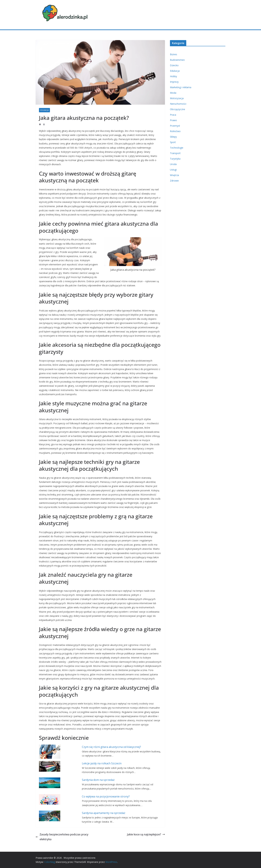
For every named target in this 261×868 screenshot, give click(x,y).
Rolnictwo (175, 131)
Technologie (177, 148)
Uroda (173, 164)
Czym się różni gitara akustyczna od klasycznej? (111, 747)
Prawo (173, 120)
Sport (173, 142)
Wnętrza (174, 175)
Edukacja (44, 110)
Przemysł (175, 126)
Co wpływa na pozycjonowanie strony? (106, 796)
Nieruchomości (178, 104)
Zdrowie (174, 181)
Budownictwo (177, 60)
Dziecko (174, 65)
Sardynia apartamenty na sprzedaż (104, 813)
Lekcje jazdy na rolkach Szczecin (102, 763)
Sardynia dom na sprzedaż (98, 780)
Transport (175, 153)
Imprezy (174, 82)
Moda (173, 93)
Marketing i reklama (181, 87)
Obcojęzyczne (178, 109)
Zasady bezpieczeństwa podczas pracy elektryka (62, 837)
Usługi (173, 170)
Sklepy (173, 137)
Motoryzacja (177, 98)
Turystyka (175, 159)
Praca (173, 115)
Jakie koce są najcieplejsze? (146, 834)
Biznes (174, 54)
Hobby (173, 76)
